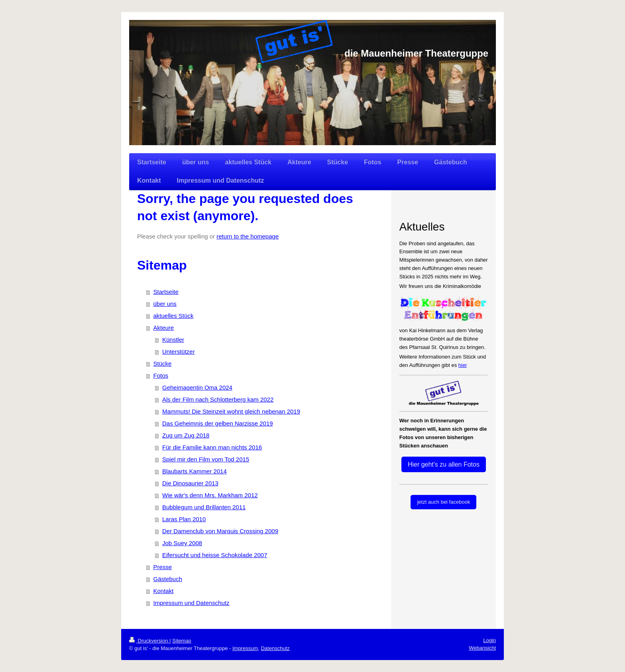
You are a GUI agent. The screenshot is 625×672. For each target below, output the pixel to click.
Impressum (245, 648)
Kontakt (164, 591)
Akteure (164, 328)
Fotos (161, 375)
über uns (165, 304)
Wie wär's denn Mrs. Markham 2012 (210, 495)
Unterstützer (179, 352)
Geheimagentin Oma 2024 (197, 387)
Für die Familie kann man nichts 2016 (212, 447)
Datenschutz (275, 648)
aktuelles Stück (174, 316)
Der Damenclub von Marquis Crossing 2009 (220, 531)
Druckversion (149, 641)
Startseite (166, 292)
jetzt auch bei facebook (443, 502)
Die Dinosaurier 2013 (190, 483)
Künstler (173, 340)
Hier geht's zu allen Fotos (444, 464)
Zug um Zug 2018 (186, 435)
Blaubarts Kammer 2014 (195, 471)
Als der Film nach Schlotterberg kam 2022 (218, 399)
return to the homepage (248, 236)
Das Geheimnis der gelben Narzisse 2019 (218, 423)
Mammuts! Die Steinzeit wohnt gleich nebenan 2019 (231, 411)
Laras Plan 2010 (184, 519)
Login (489, 640)
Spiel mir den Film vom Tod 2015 (206, 459)
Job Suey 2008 (182, 543)
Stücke (163, 364)
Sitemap (182, 641)
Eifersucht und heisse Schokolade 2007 (215, 555)
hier (463, 365)
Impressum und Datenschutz (192, 603)
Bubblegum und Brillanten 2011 (204, 507)
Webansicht (482, 648)
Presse (163, 567)
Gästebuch (168, 579)
